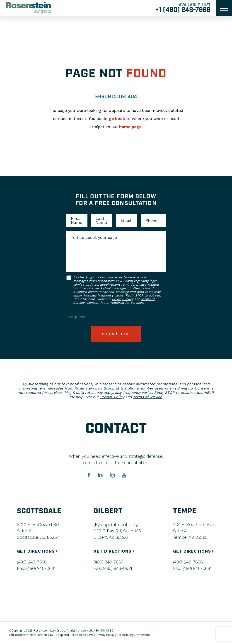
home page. (131, 127)
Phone (151, 220)
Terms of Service (147, 397)
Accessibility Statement (133, 635)
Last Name (101, 220)
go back (117, 119)
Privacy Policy (123, 299)
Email (126, 220)
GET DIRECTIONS (38, 551)
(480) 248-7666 (32, 562)
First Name (77, 220)
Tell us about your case (94, 238)
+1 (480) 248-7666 (183, 10)
